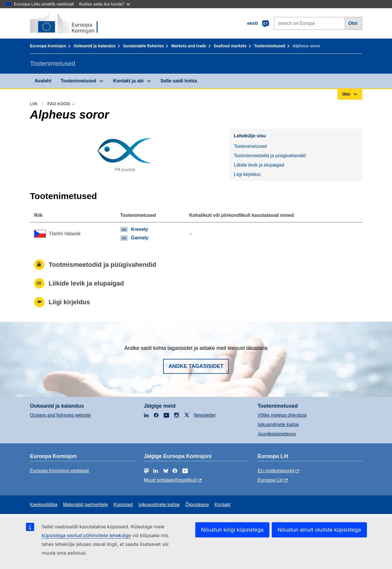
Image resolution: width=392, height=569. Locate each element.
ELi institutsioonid (276, 471)
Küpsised (123, 505)
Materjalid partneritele (86, 505)
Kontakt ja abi (128, 81)
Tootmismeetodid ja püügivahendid (270, 156)
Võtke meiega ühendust (282, 415)
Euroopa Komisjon (48, 46)
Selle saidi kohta (179, 81)
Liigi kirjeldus (247, 174)
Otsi (353, 23)
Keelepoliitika (44, 505)
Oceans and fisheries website (61, 415)
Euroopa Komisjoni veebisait (60, 471)
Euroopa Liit (270, 480)
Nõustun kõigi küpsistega (232, 530)
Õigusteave (197, 505)
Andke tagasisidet (196, 366)
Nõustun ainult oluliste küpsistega (319, 530)
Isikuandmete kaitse (278, 424)
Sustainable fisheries (143, 46)
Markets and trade (189, 46)
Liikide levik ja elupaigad (259, 165)
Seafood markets (230, 46)
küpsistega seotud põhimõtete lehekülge (86, 535)
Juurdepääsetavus (277, 434)
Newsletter (205, 415)
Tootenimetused (270, 46)
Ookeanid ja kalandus (95, 46)
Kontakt (222, 505)
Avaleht (43, 81)
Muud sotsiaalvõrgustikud (170, 480)
